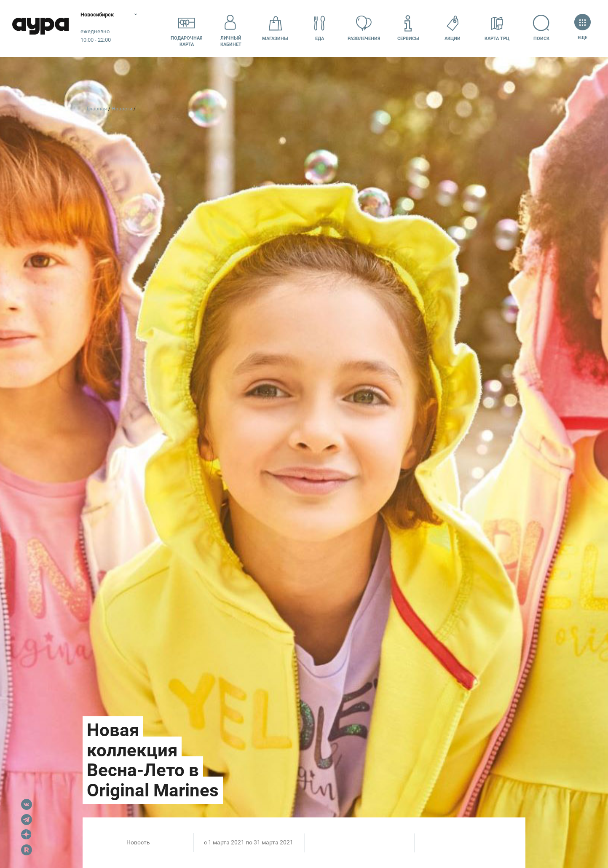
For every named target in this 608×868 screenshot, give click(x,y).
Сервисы (408, 28)
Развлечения (364, 28)
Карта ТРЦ (497, 28)
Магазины (275, 28)
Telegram (27, 820)
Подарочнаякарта (187, 28)
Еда (320, 28)
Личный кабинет (231, 28)
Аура (42, 28)
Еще (583, 28)
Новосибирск (103, 15)
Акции (453, 28)
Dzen (27, 835)
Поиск (541, 28)
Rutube (27, 850)
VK (27, 804)
